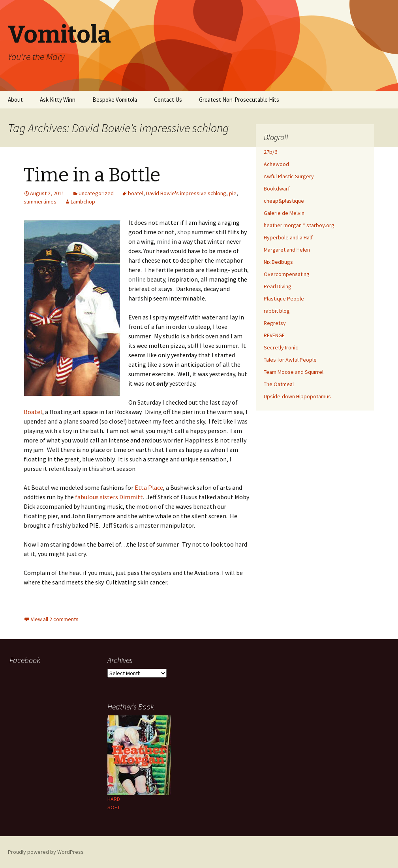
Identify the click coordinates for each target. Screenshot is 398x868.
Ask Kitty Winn (58, 100)
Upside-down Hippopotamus (297, 396)
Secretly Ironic (281, 347)
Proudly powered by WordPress (46, 852)
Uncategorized (96, 193)
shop (184, 232)
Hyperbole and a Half (288, 237)
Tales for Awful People (290, 360)
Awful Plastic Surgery (289, 176)
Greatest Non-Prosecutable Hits (239, 100)
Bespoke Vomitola (115, 100)
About (15, 100)
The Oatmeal (279, 384)
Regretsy (275, 323)
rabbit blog (277, 311)
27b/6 (270, 152)
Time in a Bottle (92, 175)
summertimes (40, 202)
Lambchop (83, 202)
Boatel (33, 412)
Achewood (276, 164)
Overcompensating (287, 274)
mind (164, 241)
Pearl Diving (278, 286)
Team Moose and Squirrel (294, 372)
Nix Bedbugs (278, 262)
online (137, 279)
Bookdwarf (277, 189)
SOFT (114, 807)
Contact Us (168, 100)
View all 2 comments (55, 619)
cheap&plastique (284, 201)
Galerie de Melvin (284, 213)
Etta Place (149, 487)
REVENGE (274, 335)
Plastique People (284, 299)
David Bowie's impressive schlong (186, 193)
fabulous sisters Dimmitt (109, 497)
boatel (136, 193)
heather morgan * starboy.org (299, 225)
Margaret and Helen (287, 250)
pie (233, 193)
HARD (114, 799)
